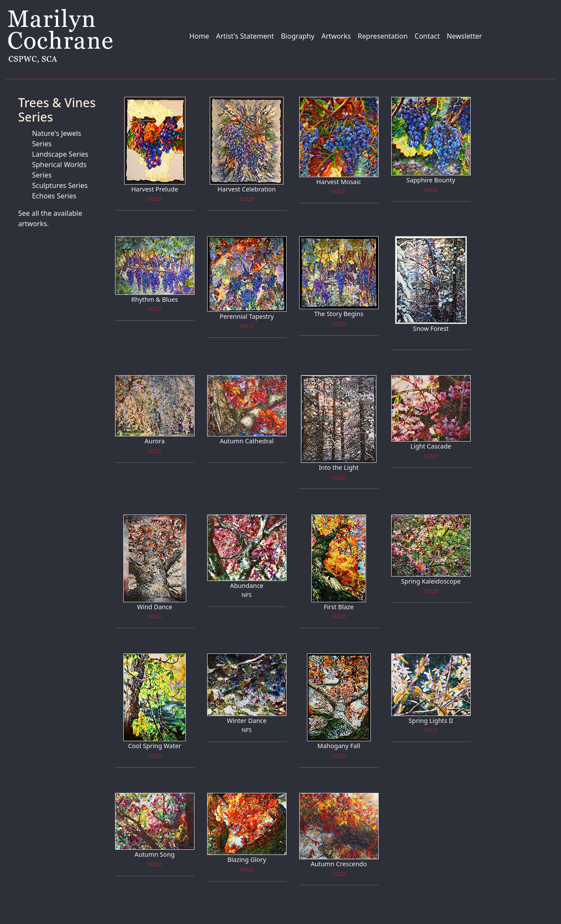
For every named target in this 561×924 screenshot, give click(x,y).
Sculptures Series (60, 185)
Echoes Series (54, 196)
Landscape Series (60, 154)
